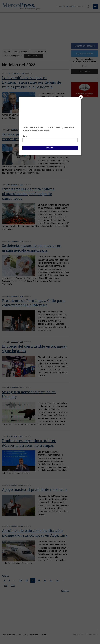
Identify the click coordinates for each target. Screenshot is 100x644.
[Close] (81, 97)
